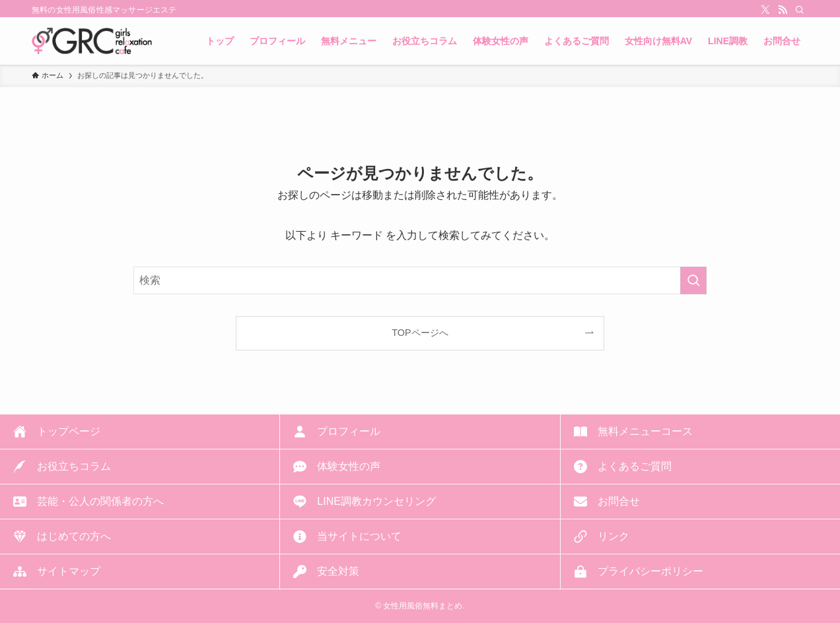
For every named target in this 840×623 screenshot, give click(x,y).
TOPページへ (420, 333)
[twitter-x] (765, 10)
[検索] (800, 10)
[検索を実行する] (693, 280)
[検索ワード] (420, 280)
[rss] (783, 10)
